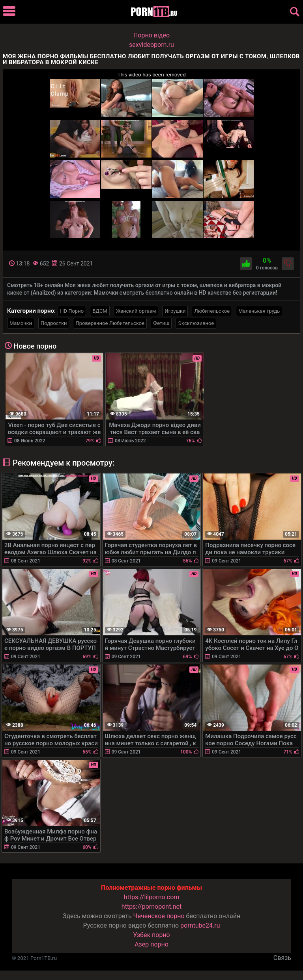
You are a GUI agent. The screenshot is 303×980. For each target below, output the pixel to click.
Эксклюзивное (196, 323)
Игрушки (175, 311)
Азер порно (151, 944)
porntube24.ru (200, 925)
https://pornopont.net (151, 907)
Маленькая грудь (259, 311)
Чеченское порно (159, 916)
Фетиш (161, 323)
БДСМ (100, 311)
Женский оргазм (136, 311)
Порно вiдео (151, 35)
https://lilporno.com (152, 897)
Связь (282, 958)
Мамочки (21, 323)
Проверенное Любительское (110, 323)
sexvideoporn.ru (151, 45)
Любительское (212, 311)
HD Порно (72, 311)
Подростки (54, 323)
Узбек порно (151, 935)
